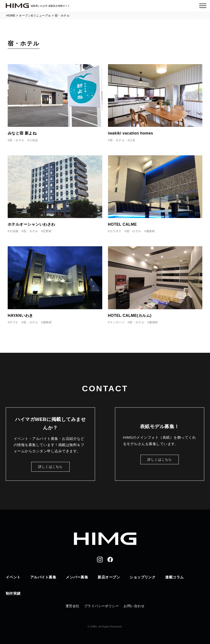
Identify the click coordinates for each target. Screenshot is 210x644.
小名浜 (34, 140)
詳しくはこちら (50, 467)
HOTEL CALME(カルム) (130, 316)
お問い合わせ (134, 606)
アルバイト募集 (43, 577)
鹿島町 (151, 231)
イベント (13, 577)
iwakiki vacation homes (131, 133)
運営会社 (72, 606)
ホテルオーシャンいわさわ (31, 224)
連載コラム (174, 577)
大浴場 (14, 231)
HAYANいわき (20, 316)
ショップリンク (143, 577)
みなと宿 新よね (22, 133)
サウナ (14, 322)
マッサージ (117, 322)
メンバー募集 (77, 577)
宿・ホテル (17, 140)
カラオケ (116, 231)
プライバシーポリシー (102, 606)
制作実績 (13, 593)
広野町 (47, 231)
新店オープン (109, 577)
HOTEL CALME (123, 224)
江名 (132, 140)
